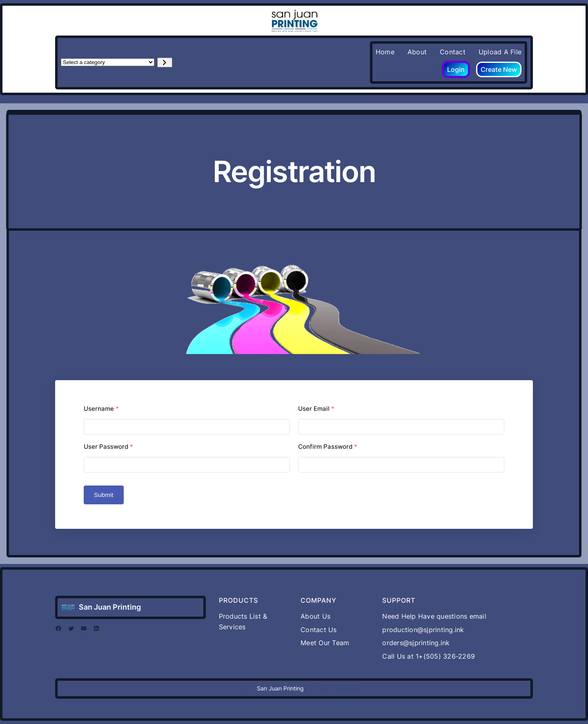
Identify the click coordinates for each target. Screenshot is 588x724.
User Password (108, 447)
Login (456, 69)
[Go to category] (165, 62)
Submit (104, 495)
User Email (316, 409)
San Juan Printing (110, 607)
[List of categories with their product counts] (108, 62)
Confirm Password (328, 447)
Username (101, 409)
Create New (499, 69)
